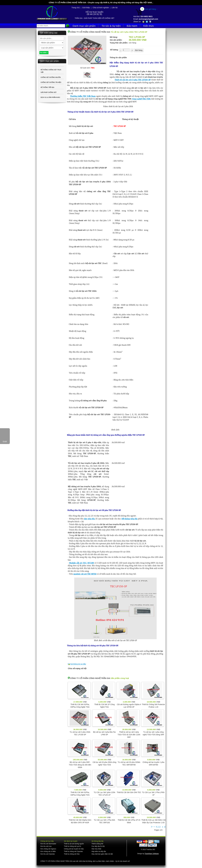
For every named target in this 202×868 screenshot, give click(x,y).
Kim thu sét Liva (46, 846)
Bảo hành (132, 26)
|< (152, 827)
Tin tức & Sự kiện (111, 26)
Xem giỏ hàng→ (151, 9)
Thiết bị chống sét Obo (72, 854)
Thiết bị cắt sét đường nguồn (74, 844)
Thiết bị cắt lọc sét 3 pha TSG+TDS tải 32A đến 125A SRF (129, 735)
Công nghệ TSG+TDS (141, 99)
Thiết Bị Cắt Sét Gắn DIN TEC (129, 792)
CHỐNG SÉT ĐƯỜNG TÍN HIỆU (51, 82)
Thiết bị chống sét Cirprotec (73, 851)
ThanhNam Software (152, 854)
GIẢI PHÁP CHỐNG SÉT (49, 92)
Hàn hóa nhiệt (96, 849)
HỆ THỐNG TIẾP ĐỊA (47, 87)
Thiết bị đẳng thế (97, 844)
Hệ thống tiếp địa (129, 519)
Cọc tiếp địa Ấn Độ (98, 846)
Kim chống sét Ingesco (48, 849)
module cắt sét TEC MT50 (85, 574)
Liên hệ (115, 8)
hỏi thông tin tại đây (78, 664)
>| (165, 827)
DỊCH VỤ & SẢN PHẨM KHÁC (50, 97)
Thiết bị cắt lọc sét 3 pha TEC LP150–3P (133, 80)
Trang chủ (76, 8)
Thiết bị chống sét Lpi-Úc (73, 846)
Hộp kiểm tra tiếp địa (99, 851)
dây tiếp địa (90, 519)
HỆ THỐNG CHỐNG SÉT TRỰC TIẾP (51, 71)
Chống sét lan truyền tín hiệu (74, 849)
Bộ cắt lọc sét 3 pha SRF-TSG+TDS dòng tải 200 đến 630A (80, 765)
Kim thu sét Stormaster (48, 844)
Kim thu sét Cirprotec (48, 854)
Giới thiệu (86, 8)
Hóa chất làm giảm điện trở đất (102, 854)
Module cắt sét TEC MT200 (81, 563)
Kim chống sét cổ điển (48, 851)
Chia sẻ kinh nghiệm (101, 8)
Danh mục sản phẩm (84, 26)
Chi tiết (5, 441)
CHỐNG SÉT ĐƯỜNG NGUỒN (51, 77)
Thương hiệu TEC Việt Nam (83, 96)
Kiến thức (149, 26)
